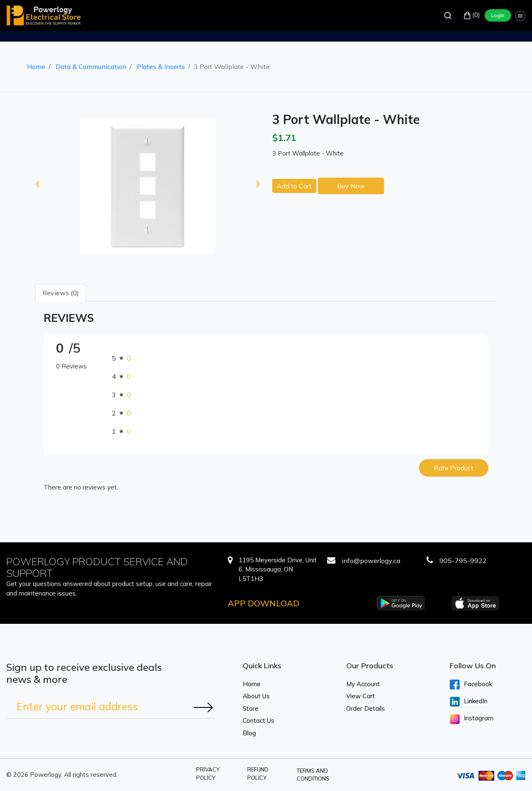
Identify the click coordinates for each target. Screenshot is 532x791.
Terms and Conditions (313, 775)
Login (498, 15)
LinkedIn (469, 702)
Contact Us (259, 721)
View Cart (361, 696)
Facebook (471, 685)
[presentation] (37, 183)
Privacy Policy (208, 774)
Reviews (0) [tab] (61, 293)
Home (36, 67)
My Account (363, 684)
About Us (256, 696)
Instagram (472, 719)
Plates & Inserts (161, 67)
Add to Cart (294, 186)
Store (251, 708)
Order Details (366, 708)
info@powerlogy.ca (371, 561)
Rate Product (454, 468)
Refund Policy (258, 774)
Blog (249, 733)
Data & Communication (91, 67)
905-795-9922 (463, 561)
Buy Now (351, 186)
